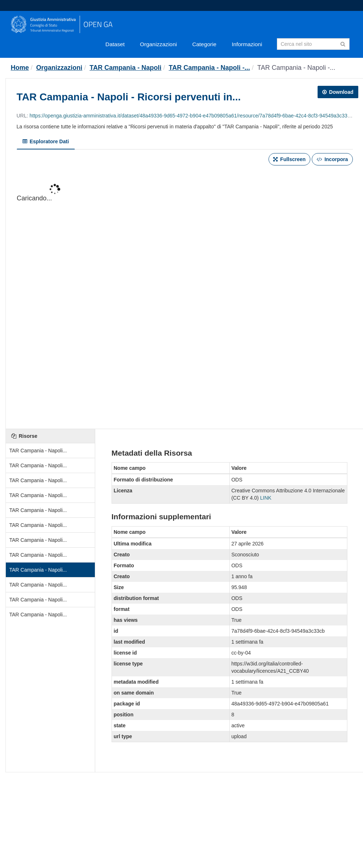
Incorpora (332, 159)
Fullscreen (289, 159)
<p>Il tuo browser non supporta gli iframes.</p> (185, 298)
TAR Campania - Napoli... (38, 451)
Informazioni (247, 44)
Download (338, 92)
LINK (266, 498)
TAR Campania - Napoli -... (209, 68)
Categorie (204, 44)
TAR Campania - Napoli (126, 68)
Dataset (115, 44)
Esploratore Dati (46, 141)
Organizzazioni (158, 44)
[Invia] (343, 43)
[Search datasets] (313, 44)
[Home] (20, 68)
